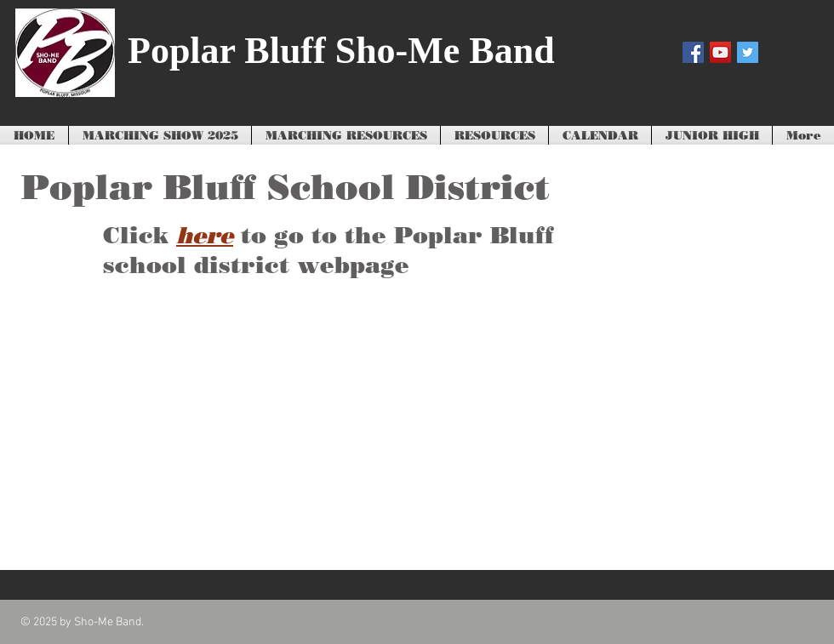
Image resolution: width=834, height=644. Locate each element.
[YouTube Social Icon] (720, 52)
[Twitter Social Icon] (748, 52)
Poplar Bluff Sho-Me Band (341, 51)
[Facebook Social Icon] (693, 52)
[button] (346, 136)
